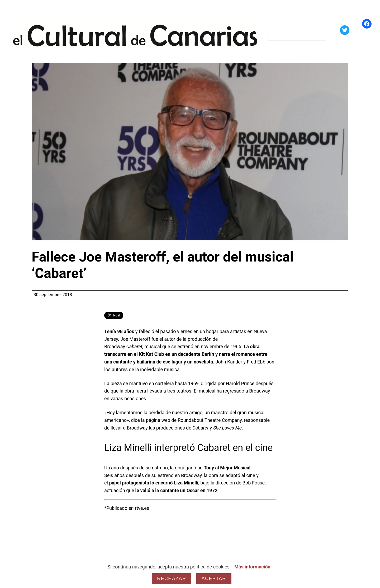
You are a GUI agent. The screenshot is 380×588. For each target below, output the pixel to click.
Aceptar (214, 578)
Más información (252, 567)
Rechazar (172, 578)
